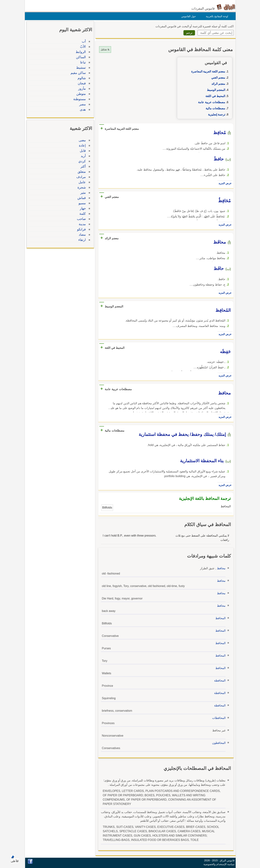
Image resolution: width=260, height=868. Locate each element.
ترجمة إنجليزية (216, 114)
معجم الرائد (217, 84)
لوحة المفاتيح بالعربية (216, 16)
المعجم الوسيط (215, 90)
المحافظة (219, 681)
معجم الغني (217, 78)
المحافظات (218, 718)
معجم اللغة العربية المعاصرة (207, 71)
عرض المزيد (224, 183)
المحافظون (218, 743)
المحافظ (220, 618)
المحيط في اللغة (214, 96)
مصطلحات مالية (214, 108)
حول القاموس (188, 16)
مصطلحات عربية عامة (211, 102)
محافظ (220, 568)
